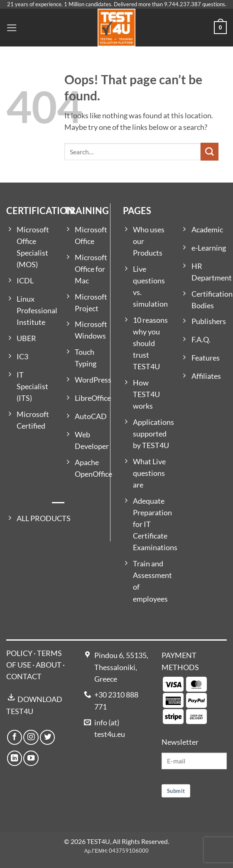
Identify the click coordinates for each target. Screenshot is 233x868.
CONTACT (24, 677)
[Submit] (210, 152)
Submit (176, 791)
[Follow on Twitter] (47, 737)
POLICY (19, 653)
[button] (12, 28)
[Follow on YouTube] (31, 758)
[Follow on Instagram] (31, 737)
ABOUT (49, 665)
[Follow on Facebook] (15, 737)
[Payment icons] (185, 700)
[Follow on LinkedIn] (15, 758)
